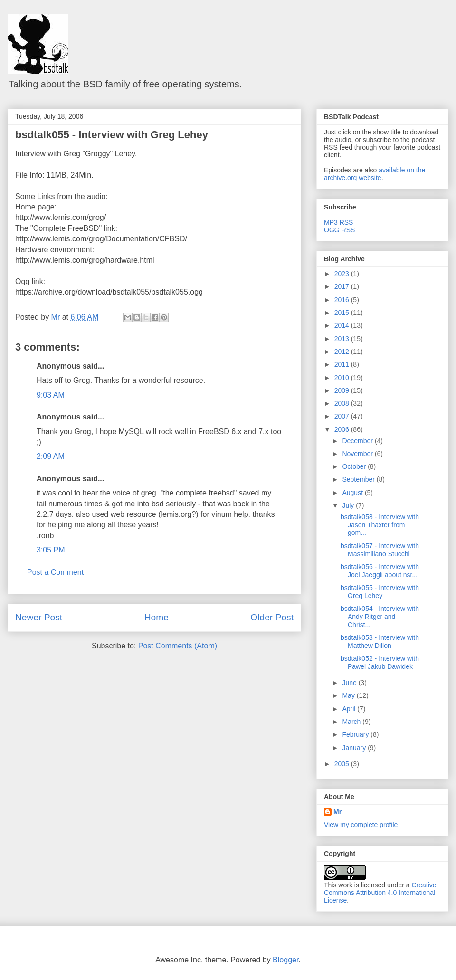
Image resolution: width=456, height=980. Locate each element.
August (353, 493)
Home (157, 617)
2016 (343, 300)
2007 (343, 416)
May (349, 695)
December (358, 441)
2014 (343, 325)
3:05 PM (51, 550)
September (359, 479)
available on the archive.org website (375, 174)
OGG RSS (339, 230)
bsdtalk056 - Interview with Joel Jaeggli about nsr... (380, 571)
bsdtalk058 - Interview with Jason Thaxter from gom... (380, 525)
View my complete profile (361, 825)
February (356, 734)
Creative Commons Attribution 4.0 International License (380, 893)
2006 (343, 429)
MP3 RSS (338, 222)
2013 (343, 339)
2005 (343, 764)
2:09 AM (51, 456)
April (350, 709)
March (352, 722)
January (355, 748)
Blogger (285, 960)
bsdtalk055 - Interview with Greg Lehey (112, 135)
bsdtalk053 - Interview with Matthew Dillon (380, 642)
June (350, 683)
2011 (343, 364)
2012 (343, 352)
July (349, 505)
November (358, 454)
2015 (343, 313)
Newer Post (39, 617)
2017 (343, 286)
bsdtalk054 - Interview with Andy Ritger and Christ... (380, 617)
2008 (343, 403)
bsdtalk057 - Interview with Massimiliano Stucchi (380, 550)
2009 (343, 390)
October (355, 466)
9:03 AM (51, 395)
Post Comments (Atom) (178, 646)
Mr (337, 812)
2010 (343, 378)
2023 (343, 274)
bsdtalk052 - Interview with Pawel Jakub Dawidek (380, 662)
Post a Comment (55, 572)
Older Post (272, 617)
